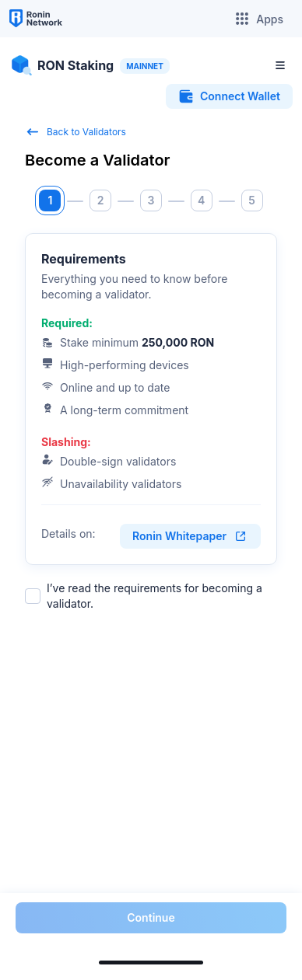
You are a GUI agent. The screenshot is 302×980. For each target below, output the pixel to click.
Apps (259, 19)
